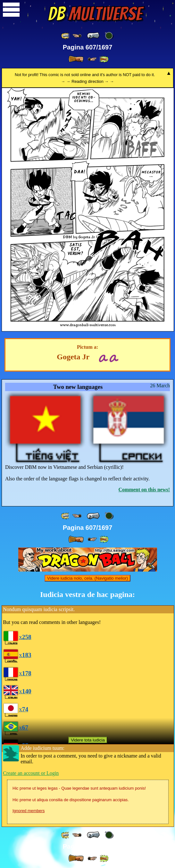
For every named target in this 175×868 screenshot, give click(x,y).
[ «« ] (66, 36)
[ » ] (76, 59)
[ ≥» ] (92, 59)
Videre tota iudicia (88, 740)
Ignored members (29, 811)
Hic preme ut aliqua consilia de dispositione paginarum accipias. (71, 800)
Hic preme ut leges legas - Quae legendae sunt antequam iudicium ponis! (79, 788)
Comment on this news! (144, 490)
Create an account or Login (31, 773)
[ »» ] (104, 59)
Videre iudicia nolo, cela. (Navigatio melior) (88, 578)
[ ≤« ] (77, 36)
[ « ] (93, 36)
